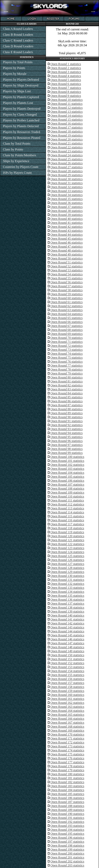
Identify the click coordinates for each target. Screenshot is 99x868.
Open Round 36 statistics (67, 203)
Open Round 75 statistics (67, 358)
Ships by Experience (16, 161)
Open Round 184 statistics (67, 790)
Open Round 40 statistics (67, 219)
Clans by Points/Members (20, 155)
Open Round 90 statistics (67, 417)
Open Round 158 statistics (67, 687)
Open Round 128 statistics (67, 568)
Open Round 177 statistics (67, 762)
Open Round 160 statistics (67, 695)
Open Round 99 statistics (67, 453)
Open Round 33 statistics (67, 191)
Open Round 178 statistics (67, 766)
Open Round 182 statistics (67, 782)
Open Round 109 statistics (67, 492)
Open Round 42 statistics (67, 227)
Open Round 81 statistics (67, 381)
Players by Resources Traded (22, 132)
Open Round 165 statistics (67, 715)
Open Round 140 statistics (67, 615)
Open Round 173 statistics (67, 746)
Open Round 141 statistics (67, 619)
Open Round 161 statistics (67, 699)
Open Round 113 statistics (67, 508)
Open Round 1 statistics (66, 64)
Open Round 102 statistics (67, 465)
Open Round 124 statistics (67, 552)
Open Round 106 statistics (67, 481)
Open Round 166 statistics (67, 719)
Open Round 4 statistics (66, 76)
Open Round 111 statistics (67, 500)
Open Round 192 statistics (67, 822)
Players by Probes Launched (21, 120)
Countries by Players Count (21, 167)
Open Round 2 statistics (66, 68)
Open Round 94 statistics (67, 433)
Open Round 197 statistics (67, 842)
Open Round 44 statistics (67, 235)
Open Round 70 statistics (67, 338)
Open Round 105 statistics (67, 477)
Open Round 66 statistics (67, 322)
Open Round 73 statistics (67, 350)
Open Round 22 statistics (67, 147)
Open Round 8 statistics (66, 92)
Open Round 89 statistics (67, 413)
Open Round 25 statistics (67, 159)
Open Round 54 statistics (67, 274)
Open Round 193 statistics (67, 826)
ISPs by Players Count (17, 173)
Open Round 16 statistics (67, 124)
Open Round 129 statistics (67, 572)
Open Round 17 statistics (67, 127)
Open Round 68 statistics (67, 330)
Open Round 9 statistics (66, 96)
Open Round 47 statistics (67, 246)
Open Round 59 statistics (67, 294)
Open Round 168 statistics (67, 727)
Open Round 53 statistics (67, 270)
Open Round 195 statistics (67, 834)
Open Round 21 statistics (67, 143)
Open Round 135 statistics (67, 596)
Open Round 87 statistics (67, 405)
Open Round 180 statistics (67, 774)
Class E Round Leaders (18, 52)
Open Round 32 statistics (67, 187)
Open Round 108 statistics (67, 488)
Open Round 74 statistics (67, 354)
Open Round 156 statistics (67, 679)
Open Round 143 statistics (67, 627)
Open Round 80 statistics (67, 377)
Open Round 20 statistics (67, 139)
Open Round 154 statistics (67, 671)
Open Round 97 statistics (67, 445)
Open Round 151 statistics (67, 659)
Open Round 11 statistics (66, 104)
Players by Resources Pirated (22, 138)
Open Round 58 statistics (67, 290)
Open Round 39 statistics (67, 215)
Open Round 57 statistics (67, 286)
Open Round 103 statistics (67, 469)
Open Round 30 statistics (67, 179)
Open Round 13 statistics (67, 112)
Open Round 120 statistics (67, 536)
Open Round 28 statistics (67, 171)
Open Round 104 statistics (67, 473)
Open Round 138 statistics (67, 607)
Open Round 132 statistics (67, 584)
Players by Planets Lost (18, 103)
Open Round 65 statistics (67, 318)
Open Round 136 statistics (67, 600)
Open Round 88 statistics (67, 409)
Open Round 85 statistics (67, 397)
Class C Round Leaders (18, 40)
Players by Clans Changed (20, 115)
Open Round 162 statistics (67, 703)
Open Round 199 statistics (67, 849)
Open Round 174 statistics (67, 750)
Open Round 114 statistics (67, 512)
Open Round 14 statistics (67, 116)
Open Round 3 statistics (66, 72)
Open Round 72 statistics (67, 346)
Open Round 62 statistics (67, 306)
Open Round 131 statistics (67, 580)
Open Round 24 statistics (67, 155)
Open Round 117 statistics (67, 524)
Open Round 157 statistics (67, 683)
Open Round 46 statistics (67, 243)
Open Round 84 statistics (67, 393)
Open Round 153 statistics (67, 667)
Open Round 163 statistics (67, 707)
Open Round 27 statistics (67, 167)
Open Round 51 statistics (67, 262)
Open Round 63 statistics (67, 310)
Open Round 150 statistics (67, 655)
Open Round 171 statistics (67, 738)
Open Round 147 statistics (67, 643)
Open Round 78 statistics (67, 369)
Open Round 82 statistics (67, 385)
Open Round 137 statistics (67, 604)
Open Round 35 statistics (67, 199)
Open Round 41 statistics (67, 223)
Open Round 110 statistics (67, 496)
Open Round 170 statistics (67, 734)
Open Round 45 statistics (67, 239)
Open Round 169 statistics (67, 730)
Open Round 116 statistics (67, 520)
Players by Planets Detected (21, 126)
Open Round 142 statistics (67, 623)
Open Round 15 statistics (67, 120)
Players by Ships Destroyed (21, 85)
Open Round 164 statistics (67, 711)
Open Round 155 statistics (67, 675)
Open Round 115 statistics (67, 516)
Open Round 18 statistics (67, 131)
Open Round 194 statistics (67, 830)
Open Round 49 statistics (67, 254)
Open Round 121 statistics (67, 540)
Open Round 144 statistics (67, 631)
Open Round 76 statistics (67, 362)
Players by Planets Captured (21, 97)
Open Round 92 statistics (67, 425)
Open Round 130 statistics (67, 576)
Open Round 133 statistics (67, 588)
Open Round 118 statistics (67, 528)
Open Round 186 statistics (67, 798)
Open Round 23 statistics (67, 151)
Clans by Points (13, 149)
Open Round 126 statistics (67, 560)
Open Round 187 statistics (67, 802)
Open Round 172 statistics (67, 742)
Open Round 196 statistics (67, 838)
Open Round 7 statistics (66, 88)
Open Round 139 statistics (67, 611)
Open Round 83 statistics (67, 389)
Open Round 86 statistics (67, 401)
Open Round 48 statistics (67, 250)
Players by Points (14, 68)
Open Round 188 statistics (67, 806)
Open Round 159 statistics (67, 691)
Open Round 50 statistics (67, 258)
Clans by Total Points (17, 144)
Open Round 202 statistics (67, 861)
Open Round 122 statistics (67, 544)
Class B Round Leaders (18, 35)
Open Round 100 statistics (67, 457)
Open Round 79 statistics (67, 373)
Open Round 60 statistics (67, 298)
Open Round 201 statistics (67, 857)
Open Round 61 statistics (67, 302)
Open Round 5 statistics (66, 80)
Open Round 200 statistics (67, 853)
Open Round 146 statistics (67, 639)
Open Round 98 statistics (67, 449)
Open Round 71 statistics (67, 342)
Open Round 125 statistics (67, 556)
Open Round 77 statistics (67, 366)
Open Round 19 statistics (67, 135)
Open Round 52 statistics (67, 266)
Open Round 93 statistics (67, 429)
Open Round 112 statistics (67, 504)
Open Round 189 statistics (67, 810)
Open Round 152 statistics (67, 663)
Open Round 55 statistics (67, 278)
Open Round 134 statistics (67, 592)
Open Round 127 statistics (67, 564)
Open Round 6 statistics (66, 84)
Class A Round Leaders (18, 29)
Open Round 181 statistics (67, 778)
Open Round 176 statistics (67, 758)
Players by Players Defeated (21, 80)
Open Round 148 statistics (67, 647)
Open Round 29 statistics (67, 175)
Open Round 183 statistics (67, 786)
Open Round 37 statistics (67, 207)
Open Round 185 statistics (67, 794)
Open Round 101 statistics (67, 461)
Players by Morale (15, 74)
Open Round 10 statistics (67, 100)
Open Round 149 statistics (67, 651)
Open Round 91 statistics (67, 421)
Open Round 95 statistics (67, 437)
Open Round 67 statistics (67, 326)
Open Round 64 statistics (67, 314)
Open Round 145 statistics (67, 635)
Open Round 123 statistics (67, 548)
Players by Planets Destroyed (22, 109)
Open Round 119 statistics (67, 532)
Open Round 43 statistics (67, 231)
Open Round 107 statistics (67, 485)
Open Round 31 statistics (67, 183)
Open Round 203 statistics (67, 865)
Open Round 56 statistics (67, 282)
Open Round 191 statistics (67, 818)
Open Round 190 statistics (67, 814)
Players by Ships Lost (17, 91)
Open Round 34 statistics (67, 195)
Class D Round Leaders (18, 46)
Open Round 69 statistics (67, 334)
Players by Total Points (18, 62)
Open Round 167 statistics (67, 723)
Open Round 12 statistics (67, 108)
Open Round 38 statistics (67, 211)
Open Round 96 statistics (67, 441)
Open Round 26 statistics (67, 163)
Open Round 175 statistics (67, 754)
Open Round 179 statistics (67, 770)
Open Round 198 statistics (67, 846)
